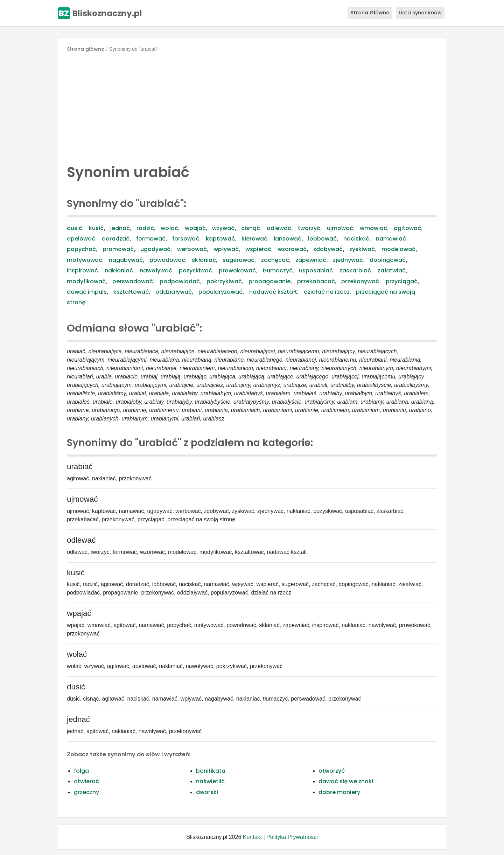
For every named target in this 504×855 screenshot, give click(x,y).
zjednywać (348, 260)
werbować (192, 249)
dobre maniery (339, 792)
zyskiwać (362, 249)
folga (81, 771)
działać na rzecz (327, 292)
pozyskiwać (195, 270)
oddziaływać (174, 292)
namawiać (391, 239)
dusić (75, 228)
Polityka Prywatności (292, 837)
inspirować (82, 270)
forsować (186, 239)
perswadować (133, 281)
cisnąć (251, 228)
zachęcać (275, 260)
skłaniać (204, 260)
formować (151, 239)
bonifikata (211, 771)
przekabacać (316, 281)
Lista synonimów (420, 13)
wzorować (292, 249)
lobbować (322, 239)
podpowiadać (180, 281)
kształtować (131, 292)
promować (118, 249)
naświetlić (210, 781)
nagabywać (126, 260)
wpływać (226, 249)
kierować (254, 239)
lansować (288, 239)
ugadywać (155, 249)
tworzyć (309, 228)
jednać (120, 228)
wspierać (258, 249)
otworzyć (332, 771)
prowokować (237, 270)
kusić (96, 228)
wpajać (195, 228)
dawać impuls (87, 292)
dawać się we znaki (346, 781)
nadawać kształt (273, 292)
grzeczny (86, 792)
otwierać (86, 781)
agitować (407, 228)
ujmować (340, 228)
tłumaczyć (278, 270)
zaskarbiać (355, 270)
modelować (398, 249)
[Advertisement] (252, 106)
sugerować (239, 260)
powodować (167, 260)
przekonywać (360, 281)
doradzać (116, 239)
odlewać (279, 228)
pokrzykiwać (224, 281)
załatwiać (392, 270)
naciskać (356, 239)
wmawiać (373, 228)
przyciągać (402, 281)
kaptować (220, 239)
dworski (207, 792)
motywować (85, 260)
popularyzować (220, 292)
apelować (81, 239)
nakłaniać (119, 270)
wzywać (223, 228)
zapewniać (311, 260)
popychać (81, 249)
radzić (145, 228)
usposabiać (316, 270)
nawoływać (156, 270)
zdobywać (328, 249)
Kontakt (252, 837)
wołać (169, 228)
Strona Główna (370, 13)
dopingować (388, 260)
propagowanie (269, 281)
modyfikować (86, 281)
